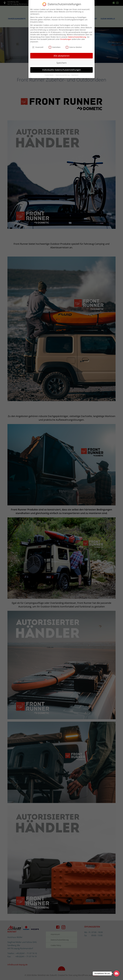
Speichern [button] (61, 62)
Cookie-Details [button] (49, 75)
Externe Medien (74, 47)
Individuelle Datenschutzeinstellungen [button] (62, 69)
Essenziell (38, 47)
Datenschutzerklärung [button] (63, 75)
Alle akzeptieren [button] (62, 55)
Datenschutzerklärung (77, 36)
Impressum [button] (75, 75)
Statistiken (55, 47)
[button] (117, 973)
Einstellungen (66, 39)
